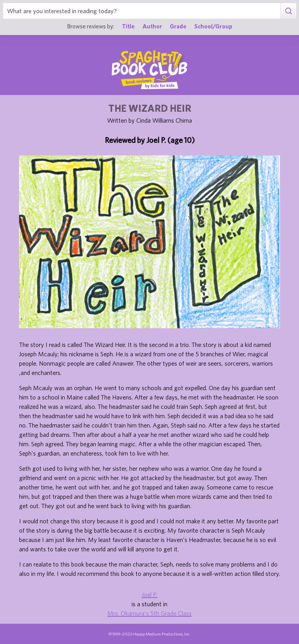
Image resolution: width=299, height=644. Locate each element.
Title (128, 26)
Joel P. (149, 595)
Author (152, 26)
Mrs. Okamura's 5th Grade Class (149, 613)
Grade (178, 26)
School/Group (213, 26)
